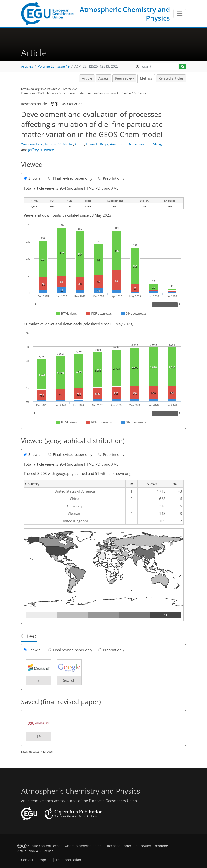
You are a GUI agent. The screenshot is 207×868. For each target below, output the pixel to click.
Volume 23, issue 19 (54, 66)
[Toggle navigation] (180, 14)
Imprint (45, 860)
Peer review (124, 78)
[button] (138, 66)
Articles (27, 66)
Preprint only (111, 178)
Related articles (171, 78)
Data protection (69, 860)
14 (39, 736)
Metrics (146, 78)
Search (69, 680)
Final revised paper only (70, 178)
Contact (27, 860)
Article (87, 78)
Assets (103, 78)
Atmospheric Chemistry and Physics (125, 14)
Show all (33, 178)
